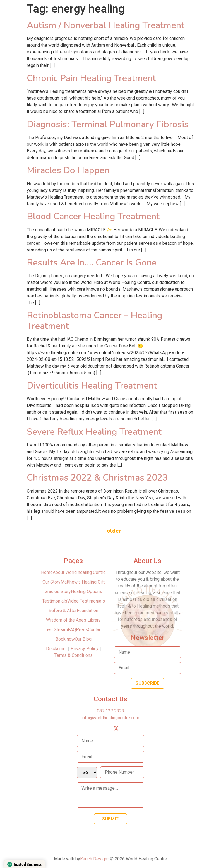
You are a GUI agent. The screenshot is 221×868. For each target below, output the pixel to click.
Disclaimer (57, 649)
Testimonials (55, 601)
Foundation (87, 611)
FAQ (72, 630)
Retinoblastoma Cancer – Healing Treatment (95, 321)
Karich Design (94, 859)
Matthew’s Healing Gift (83, 582)
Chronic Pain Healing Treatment (91, 78)
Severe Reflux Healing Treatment (94, 432)
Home (47, 572)
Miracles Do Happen (68, 170)
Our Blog (83, 639)
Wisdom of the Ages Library (73, 620)
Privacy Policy (85, 649)
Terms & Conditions (74, 655)
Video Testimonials (86, 601)
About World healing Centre (79, 572)
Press (82, 630)
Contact (95, 630)
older (110, 531)
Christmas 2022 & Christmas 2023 (97, 478)
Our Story (51, 582)
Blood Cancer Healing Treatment (93, 216)
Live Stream (56, 630)
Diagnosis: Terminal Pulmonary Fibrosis (108, 124)
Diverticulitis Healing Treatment (92, 386)
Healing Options (87, 591)
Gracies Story (58, 591)
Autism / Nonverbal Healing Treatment (106, 25)
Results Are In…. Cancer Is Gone (92, 263)
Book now (65, 639)
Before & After (63, 611)
